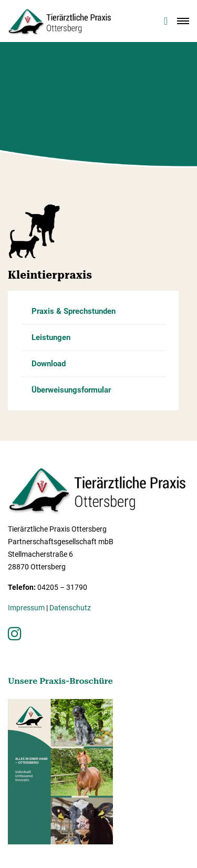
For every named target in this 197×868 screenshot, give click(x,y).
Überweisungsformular (71, 390)
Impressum (26, 608)
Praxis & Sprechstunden (74, 311)
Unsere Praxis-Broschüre (60, 681)
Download (49, 364)
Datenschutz (70, 608)
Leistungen (51, 337)
